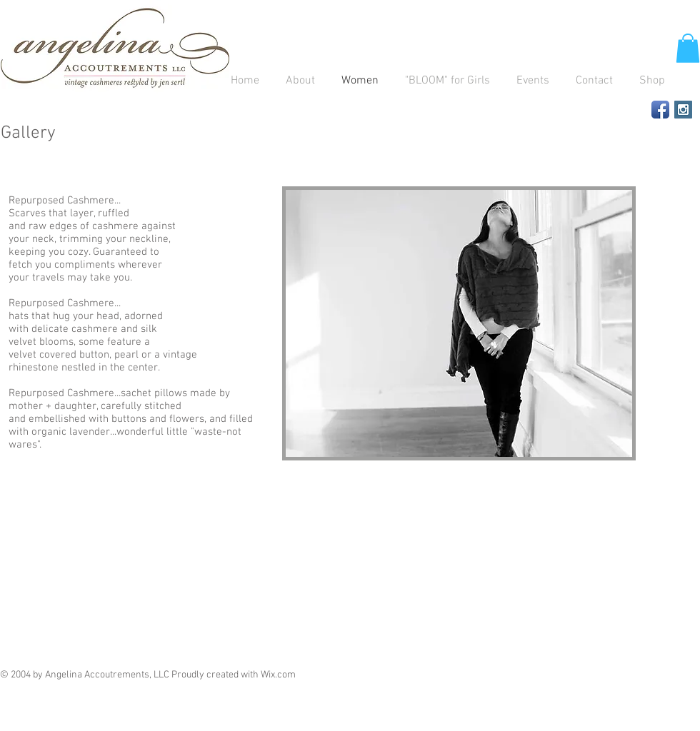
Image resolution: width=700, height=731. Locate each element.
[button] (688, 48)
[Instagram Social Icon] (683, 110)
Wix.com (278, 675)
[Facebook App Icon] (660, 110)
